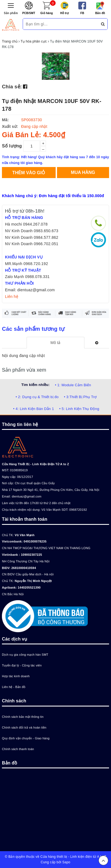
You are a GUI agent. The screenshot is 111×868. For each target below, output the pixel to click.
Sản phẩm (11, 13)
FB (82, 13)
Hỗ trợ (64, 13)
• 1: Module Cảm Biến (73, 385)
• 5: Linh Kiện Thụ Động (79, 409)
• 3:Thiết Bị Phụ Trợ (80, 397)
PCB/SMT (29, 13)
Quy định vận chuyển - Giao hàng (26, 738)
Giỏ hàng (47, 13)
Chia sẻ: (12, 87)
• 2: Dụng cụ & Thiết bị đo (37, 397)
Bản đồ (100, 13)
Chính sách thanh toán (18, 749)
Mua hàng (83, 172)
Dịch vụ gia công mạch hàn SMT (25, 655)
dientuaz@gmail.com (26, 496)
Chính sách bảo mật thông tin (23, 717)
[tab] (56, 343)
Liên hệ (12, 297)
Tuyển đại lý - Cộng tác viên (22, 665)
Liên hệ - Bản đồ (14, 687)
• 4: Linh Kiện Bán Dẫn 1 (34, 409)
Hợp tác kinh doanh (16, 676)
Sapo (66, 862)
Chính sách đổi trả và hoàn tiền (24, 727)
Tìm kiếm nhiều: (35, 385)
